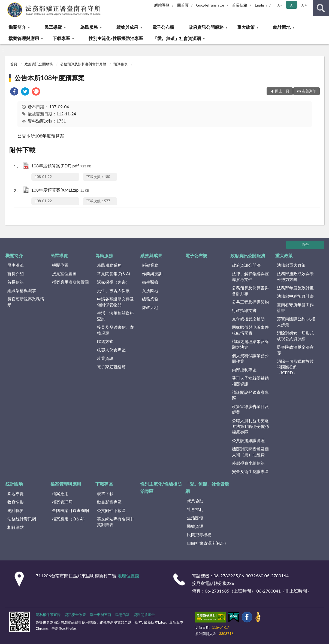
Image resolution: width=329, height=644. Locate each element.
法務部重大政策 (291, 265)
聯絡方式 (105, 341)
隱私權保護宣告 (48, 615)
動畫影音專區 (109, 502)
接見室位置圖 (64, 274)
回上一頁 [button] (282, 91)
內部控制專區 (244, 370)
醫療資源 (195, 526)
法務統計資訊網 (22, 519)
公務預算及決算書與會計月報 (83, 64)
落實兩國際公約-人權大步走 (296, 322)
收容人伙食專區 (111, 350)
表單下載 (105, 493)
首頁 (14, 64)
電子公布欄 (163, 27)
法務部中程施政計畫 (295, 296)
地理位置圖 (128, 576)
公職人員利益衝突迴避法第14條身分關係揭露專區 (251, 426)
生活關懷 (195, 518)
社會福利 (195, 509)
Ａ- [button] (279, 5)
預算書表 (120, 64)
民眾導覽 (53, 27)
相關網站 (16, 527)
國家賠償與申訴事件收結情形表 (250, 330)
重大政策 (246, 27)
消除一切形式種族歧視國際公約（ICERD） (295, 367)
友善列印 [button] (309, 91)
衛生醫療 (150, 282)
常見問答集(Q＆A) (113, 274)
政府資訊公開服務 (206, 27)
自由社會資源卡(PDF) (206, 543)
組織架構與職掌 (22, 290)
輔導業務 (150, 265)
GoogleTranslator (210, 5)
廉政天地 (150, 307)
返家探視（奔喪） (113, 282)
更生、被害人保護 (113, 290)
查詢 (321, 8)
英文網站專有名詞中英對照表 (115, 522)
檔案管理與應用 (24, 38)
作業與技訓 (152, 274)
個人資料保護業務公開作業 (250, 358)
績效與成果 (127, 27)
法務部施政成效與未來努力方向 (295, 276)
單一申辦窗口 (101, 615)
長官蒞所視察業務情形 (26, 302)
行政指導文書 (244, 310)
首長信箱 (240, 5)
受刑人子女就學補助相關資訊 (250, 381)
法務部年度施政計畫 (295, 288)
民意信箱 (122, 615)
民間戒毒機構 (199, 535)
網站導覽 (162, 5)
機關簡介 (17, 27)
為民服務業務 (109, 265)
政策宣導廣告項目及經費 (250, 409)
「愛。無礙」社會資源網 (177, 38)
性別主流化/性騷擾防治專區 (116, 38)
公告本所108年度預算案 (50, 78)
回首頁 (183, 5)
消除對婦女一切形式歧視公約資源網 (295, 336)
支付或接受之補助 (248, 319)
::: (4, 4)
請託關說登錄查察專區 (250, 395)
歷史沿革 (16, 265)
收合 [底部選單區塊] (305, 244)
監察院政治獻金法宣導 (295, 350)
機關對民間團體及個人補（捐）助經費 (250, 452)
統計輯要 (16, 510)
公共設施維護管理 (248, 440)
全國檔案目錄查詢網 (70, 510)
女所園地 (150, 290)
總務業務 (150, 299)
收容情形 (16, 502)
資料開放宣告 (144, 615)
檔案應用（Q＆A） (69, 519)
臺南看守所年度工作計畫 (295, 307)
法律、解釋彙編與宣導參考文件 (250, 276)
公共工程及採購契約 (250, 302)
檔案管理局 (62, 502)
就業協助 (195, 501)
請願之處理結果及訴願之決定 (250, 344)
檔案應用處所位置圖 (70, 282)
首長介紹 (16, 274)
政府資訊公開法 (246, 265)
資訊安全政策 (75, 615)
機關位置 (60, 265)
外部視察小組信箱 (248, 463)
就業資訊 (105, 358)
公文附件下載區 (111, 510)
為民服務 (89, 27)
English (261, 5)
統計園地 (282, 27)
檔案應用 (60, 493)
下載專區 (61, 38)
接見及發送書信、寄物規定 (115, 330)
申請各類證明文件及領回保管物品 (115, 302)
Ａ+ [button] (304, 5)
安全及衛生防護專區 (250, 471)
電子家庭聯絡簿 (111, 367)
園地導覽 (16, 493)
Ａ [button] (291, 5)
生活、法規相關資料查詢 (115, 316)
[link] (14, 92)
